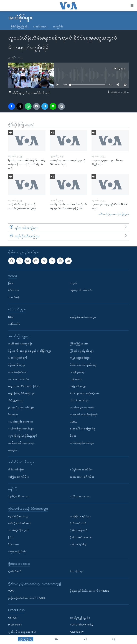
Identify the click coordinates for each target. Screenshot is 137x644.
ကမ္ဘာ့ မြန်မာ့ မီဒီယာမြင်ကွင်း (22, 393)
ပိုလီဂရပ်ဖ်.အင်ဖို (78, 523)
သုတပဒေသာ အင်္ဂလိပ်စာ (82, 477)
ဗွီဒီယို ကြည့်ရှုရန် (19, 27)
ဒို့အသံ (73, 436)
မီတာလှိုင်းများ (77, 571)
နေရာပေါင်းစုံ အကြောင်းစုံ (83, 429)
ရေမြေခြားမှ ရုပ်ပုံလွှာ (80, 516)
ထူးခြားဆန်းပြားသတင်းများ (21, 443)
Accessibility (77, 632)
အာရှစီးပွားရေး (77, 372)
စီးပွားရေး (13, 414)
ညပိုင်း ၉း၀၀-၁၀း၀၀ (80, 496)
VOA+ (12, 591)
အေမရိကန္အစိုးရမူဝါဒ (80, 618)
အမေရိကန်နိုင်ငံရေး (18, 372)
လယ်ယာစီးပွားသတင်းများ (21, 429)
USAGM (13, 618)
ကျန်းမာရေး (76, 379)
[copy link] (61, 106)
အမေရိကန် (14, 297)
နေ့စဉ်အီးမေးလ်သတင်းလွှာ (83, 317)
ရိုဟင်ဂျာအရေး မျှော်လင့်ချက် (84, 393)
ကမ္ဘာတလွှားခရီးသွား (80, 358)
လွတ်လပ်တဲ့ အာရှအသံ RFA (22, 632)
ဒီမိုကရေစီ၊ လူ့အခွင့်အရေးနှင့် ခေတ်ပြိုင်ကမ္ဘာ (30, 351)
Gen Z (73, 422)
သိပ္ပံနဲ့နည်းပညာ (16, 400)
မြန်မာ (11, 283)
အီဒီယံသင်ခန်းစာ (16, 470)
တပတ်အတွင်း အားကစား (20, 422)
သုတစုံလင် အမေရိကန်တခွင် (84, 414)
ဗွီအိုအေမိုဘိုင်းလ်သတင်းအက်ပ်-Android (90, 591)
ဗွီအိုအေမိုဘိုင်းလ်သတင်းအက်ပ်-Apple (27, 598)
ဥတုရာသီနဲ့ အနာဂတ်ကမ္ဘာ (21, 407)
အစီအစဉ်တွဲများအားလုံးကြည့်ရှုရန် (114, 214)
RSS (11, 317)
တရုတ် (73, 283)
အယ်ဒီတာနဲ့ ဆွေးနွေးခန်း (20, 344)
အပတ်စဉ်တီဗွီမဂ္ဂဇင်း (18, 530)
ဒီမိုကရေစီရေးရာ (17, 365)
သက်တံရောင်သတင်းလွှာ (82, 443)
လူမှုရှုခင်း (13, 450)
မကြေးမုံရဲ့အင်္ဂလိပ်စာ (19, 477)
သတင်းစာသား (40, 27)
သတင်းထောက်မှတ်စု (18, 379)
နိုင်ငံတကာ (13, 290)
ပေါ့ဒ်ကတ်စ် (14, 324)
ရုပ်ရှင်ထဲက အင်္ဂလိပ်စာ (81, 470)
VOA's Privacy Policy (82, 625)
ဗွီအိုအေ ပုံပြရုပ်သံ (79, 530)
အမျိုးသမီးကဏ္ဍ (78, 386)
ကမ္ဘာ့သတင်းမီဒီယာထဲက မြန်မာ (24, 386)
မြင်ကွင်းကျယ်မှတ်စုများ (82, 351)
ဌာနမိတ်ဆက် (15, 571)
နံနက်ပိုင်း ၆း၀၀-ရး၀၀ (19, 496)
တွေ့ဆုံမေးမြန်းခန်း (17, 552)
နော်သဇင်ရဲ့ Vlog (78, 544)
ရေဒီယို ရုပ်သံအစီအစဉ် (20, 523)
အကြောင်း (58, 27)
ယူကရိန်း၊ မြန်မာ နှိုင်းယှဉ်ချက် (23, 436)
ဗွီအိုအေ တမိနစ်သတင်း (81, 537)
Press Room (15, 625)
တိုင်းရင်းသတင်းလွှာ (79, 400)
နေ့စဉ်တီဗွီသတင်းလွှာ (19, 516)
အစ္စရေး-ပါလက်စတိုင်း (81, 290)
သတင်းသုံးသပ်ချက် (18, 358)
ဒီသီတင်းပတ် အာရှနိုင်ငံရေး (83, 365)
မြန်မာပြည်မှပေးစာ (79, 344)
